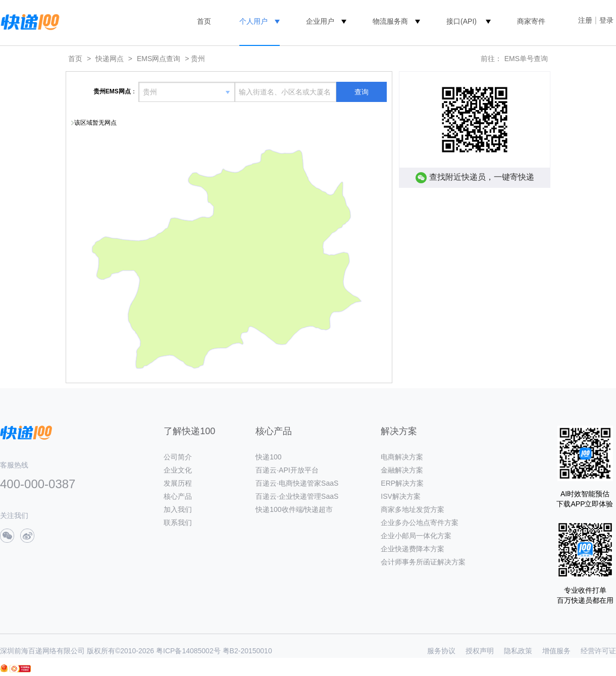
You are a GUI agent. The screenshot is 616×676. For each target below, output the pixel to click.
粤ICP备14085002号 (188, 651)
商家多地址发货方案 (413, 509)
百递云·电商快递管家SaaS (297, 483)
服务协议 (441, 651)
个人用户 (253, 21)
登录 (606, 20)
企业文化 (178, 470)
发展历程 (178, 483)
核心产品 (178, 496)
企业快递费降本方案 (413, 549)
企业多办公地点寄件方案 (420, 523)
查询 (362, 92)
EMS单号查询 (526, 59)
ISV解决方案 (401, 496)
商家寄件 (531, 21)
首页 (204, 21)
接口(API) (461, 21)
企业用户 (320, 21)
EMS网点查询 (159, 59)
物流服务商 (390, 21)
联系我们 (178, 523)
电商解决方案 (402, 457)
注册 (585, 20)
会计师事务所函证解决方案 (423, 562)
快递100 (268, 457)
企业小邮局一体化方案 (416, 536)
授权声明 (480, 651)
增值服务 (556, 651)
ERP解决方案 (402, 483)
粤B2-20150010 (247, 651)
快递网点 (110, 59)
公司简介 (178, 457)
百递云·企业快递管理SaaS (297, 496)
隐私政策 (518, 651)
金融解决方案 (402, 470)
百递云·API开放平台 (287, 470)
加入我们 (178, 509)
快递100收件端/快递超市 (294, 509)
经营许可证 (598, 651)
